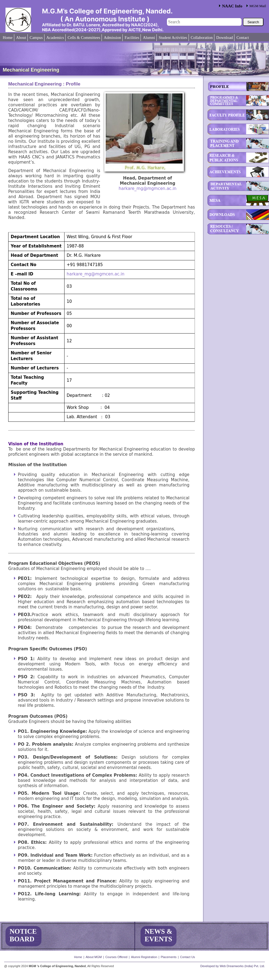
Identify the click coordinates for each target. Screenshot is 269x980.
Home (8, 38)
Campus (36, 38)
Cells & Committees (84, 38)
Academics (55, 38)
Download (225, 38)
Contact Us (187, 957)
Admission (112, 38)
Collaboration (202, 38)
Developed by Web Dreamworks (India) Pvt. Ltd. (233, 966)
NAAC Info (232, 6)
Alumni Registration (144, 957)
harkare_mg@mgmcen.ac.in (148, 189)
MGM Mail (258, 6)
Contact (243, 38)
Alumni (149, 38)
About (21, 38)
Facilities (132, 38)
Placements (168, 957)
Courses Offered (117, 957)
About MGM (94, 957)
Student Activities (173, 38)
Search (253, 22)
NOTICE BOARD (23, 935)
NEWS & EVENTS (159, 935)
